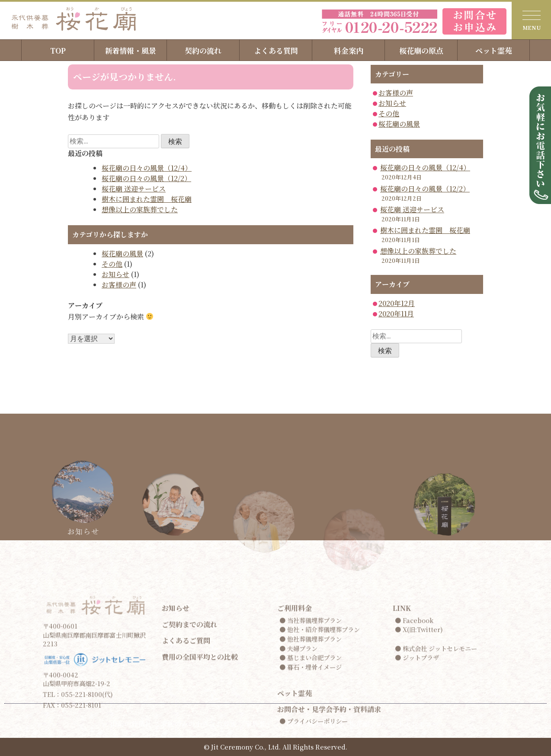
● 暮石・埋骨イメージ (311, 747)
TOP (58, 50)
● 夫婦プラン (298, 728)
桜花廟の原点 (421, 50)
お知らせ (115, 274)
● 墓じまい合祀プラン (311, 738)
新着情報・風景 (130, 50)
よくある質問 (276, 50)
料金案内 (349, 50)
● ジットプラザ (417, 738)
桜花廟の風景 (122, 254)
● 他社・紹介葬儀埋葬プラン (320, 710)
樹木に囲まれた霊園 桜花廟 (147, 199)
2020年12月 (397, 303)
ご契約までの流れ (189, 704)
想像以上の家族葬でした (140, 209)
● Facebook (414, 700)
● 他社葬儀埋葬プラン (311, 719)
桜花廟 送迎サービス (134, 189)
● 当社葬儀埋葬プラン (311, 700)
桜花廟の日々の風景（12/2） (146, 178)
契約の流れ (203, 50)
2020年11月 (396, 314)
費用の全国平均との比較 (200, 737)
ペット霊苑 (494, 50)
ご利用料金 (295, 688)
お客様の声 (119, 285)
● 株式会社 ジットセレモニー (436, 728)
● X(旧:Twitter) (419, 710)
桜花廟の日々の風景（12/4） (147, 168)
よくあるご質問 (186, 721)
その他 (112, 264)
